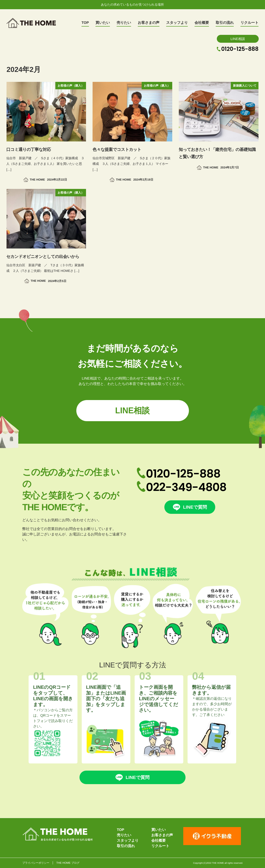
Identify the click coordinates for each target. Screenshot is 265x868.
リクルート (160, 846)
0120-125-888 (240, 49)
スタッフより (128, 840)
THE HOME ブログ (68, 863)
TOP (121, 830)
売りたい (124, 835)
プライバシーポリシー (36, 863)
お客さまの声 (162, 835)
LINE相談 (238, 39)
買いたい (159, 830)
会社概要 (159, 840)
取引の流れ (126, 846)
